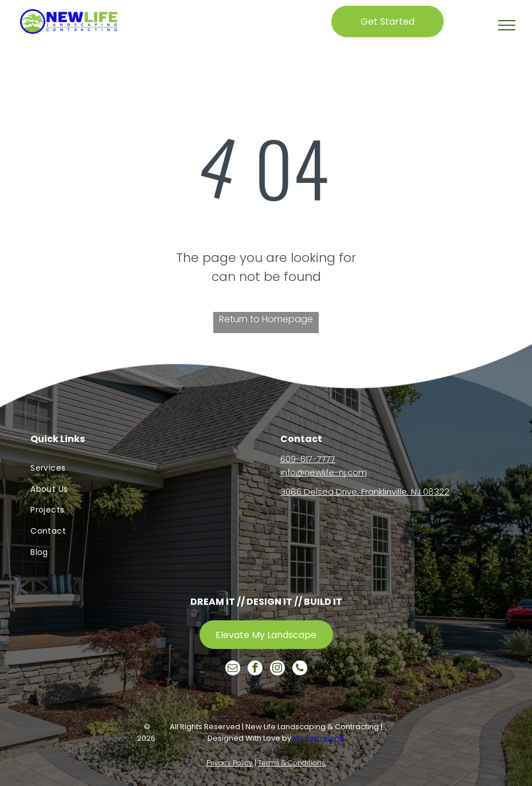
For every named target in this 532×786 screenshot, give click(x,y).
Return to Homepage (266, 319)
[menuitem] (141, 468)
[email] (233, 669)
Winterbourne (319, 738)
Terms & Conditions (292, 763)
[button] (507, 25)
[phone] (300, 669)
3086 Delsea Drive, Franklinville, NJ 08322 (365, 492)
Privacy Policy (230, 763)
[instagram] (277, 669)
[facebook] (255, 669)
